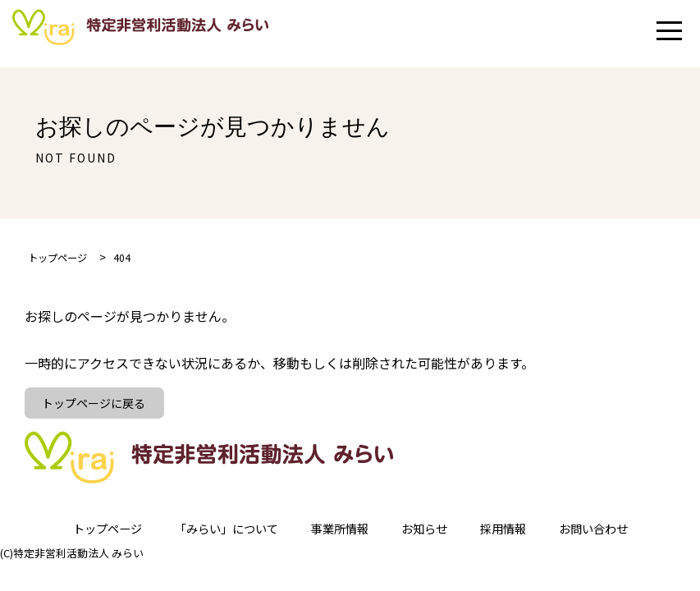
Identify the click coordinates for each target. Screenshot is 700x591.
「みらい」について (216, 534)
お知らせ (432, 534)
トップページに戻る (97, 405)
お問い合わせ (616, 534)
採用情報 (518, 534)
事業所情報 (341, 534)
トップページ (85, 534)
